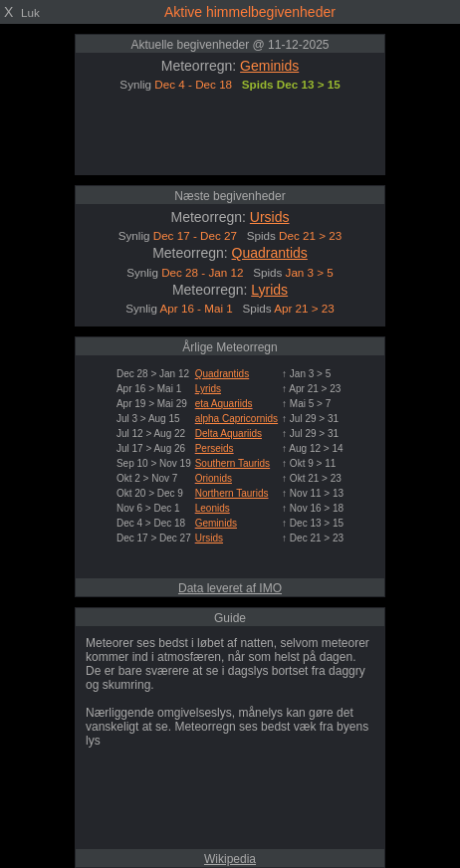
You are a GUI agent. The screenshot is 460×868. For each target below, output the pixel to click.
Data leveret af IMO (230, 588)
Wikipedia (230, 859)
